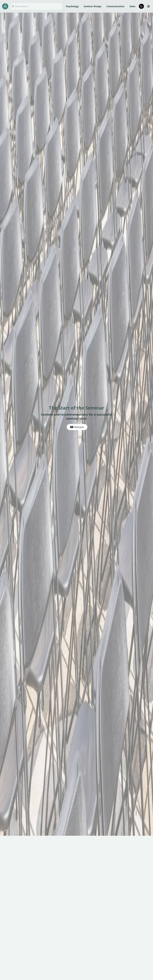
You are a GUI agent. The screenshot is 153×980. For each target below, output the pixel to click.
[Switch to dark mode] (141, 6)
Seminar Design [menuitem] (93, 6)
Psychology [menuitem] (72, 6)
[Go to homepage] (5, 6)
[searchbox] (36, 6)
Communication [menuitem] (115, 6)
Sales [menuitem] (132, 6)
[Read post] (77, 427)
